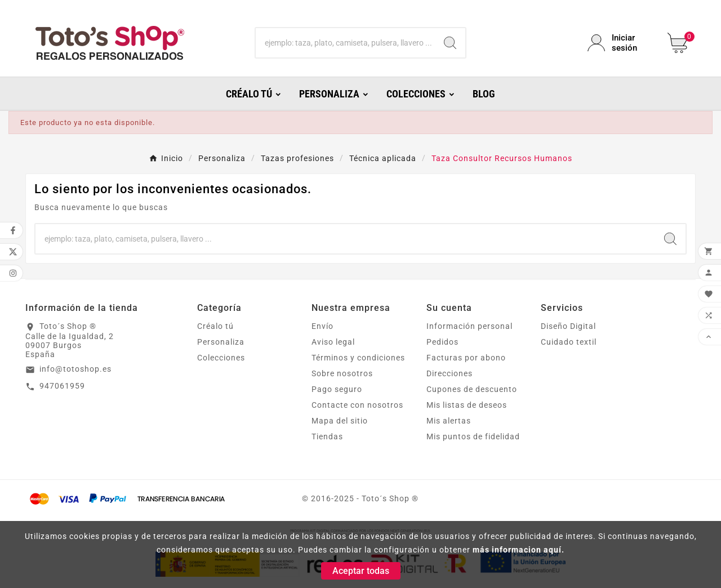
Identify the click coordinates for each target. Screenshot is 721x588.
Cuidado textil (569, 342)
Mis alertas (449, 421)
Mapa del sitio (340, 421)
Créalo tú (215, 326)
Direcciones (449, 373)
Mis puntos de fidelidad (473, 436)
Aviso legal (333, 342)
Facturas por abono (466, 358)
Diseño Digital (568, 326)
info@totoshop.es (75, 369)
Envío (322, 326)
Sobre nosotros (342, 373)
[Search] (450, 43)
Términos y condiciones (358, 358)
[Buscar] (346, 43)
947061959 (62, 386)
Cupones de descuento (472, 389)
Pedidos (442, 342)
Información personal (469, 326)
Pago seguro (337, 389)
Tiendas (327, 436)
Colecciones (221, 358)
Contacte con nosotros (357, 405)
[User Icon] (621, 43)
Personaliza (221, 342)
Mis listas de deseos (467, 405)
